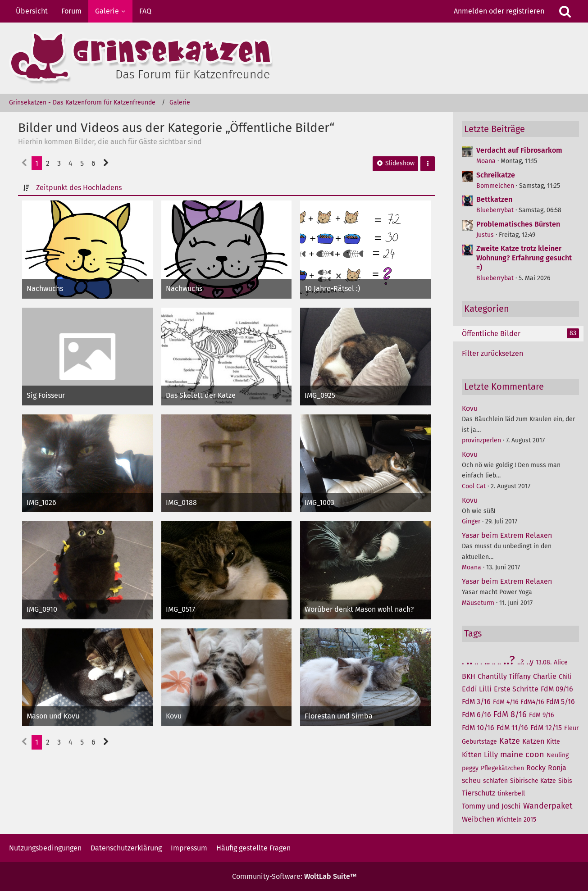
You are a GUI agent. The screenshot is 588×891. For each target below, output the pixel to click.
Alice (561, 662)
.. (469, 660)
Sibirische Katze (533, 781)
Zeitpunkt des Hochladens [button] (79, 188)
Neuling (558, 755)
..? (509, 660)
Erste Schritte (516, 689)
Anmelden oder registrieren (499, 11)
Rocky (536, 768)
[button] (428, 164)
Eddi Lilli (477, 689)
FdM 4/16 (506, 702)
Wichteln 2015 (516, 820)
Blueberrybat (495, 210)
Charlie (545, 676)
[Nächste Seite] (106, 164)
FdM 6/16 (476, 715)
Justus (485, 235)
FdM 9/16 (541, 715)
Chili (565, 677)
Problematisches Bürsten (518, 224)
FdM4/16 (532, 702)
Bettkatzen (494, 199)
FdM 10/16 (478, 728)
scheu (471, 780)
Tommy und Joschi (491, 806)
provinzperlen (481, 440)
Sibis (565, 781)
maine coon (522, 755)
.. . (479, 662)
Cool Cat (474, 486)
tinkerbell (511, 793)
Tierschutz (479, 793)
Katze (510, 741)
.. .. (497, 662)
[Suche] (565, 11)
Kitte (553, 742)
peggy (470, 768)
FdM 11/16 (512, 728)
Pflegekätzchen (502, 768)
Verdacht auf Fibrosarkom (519, 150)
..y (530, 662)
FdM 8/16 (510, 714)
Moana (486, 161)
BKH (469, 676)
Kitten (472, 755)
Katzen (533, 741)
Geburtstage (479, 742)
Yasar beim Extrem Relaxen (507, 535)
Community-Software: (294, 876)
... (487, 662)
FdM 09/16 (557, 689)
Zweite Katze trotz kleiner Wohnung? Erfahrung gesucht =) (524, 258)
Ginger (471, 521)
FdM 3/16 (476, 702)
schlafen (495, 781)
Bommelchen (495, 186)
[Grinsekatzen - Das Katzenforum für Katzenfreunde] (294, 58)
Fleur (571, 728)
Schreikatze (496, 175)
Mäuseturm (478, 603)
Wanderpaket (548, 806)
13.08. (544, 662)
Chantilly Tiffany (504, 676)
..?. (521, 662)
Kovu (470, 408)
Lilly (491, 755)
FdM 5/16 (561, 702)
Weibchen (478, 819)
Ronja (557, 768)
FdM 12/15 (546, 728)
